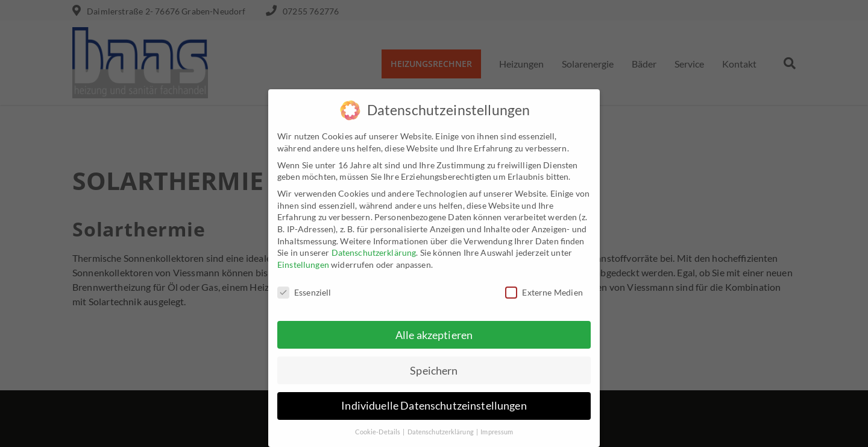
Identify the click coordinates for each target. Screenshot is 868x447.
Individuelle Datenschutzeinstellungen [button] (434, 400)
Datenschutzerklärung (374, 246)
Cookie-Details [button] (379, 426)
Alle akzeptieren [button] (434, 329)
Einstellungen (303, 258)
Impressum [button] (497, 426)
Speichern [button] (434, 365)
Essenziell (304, 286)
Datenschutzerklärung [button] (441, 426)
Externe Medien (544, 286)
